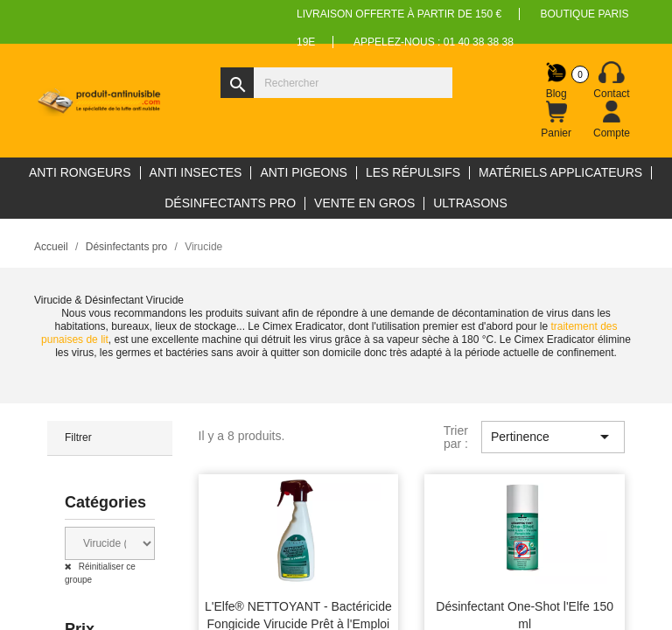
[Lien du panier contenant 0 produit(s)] (556, 120)
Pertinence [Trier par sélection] (553, 437)
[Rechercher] (336, 83)
